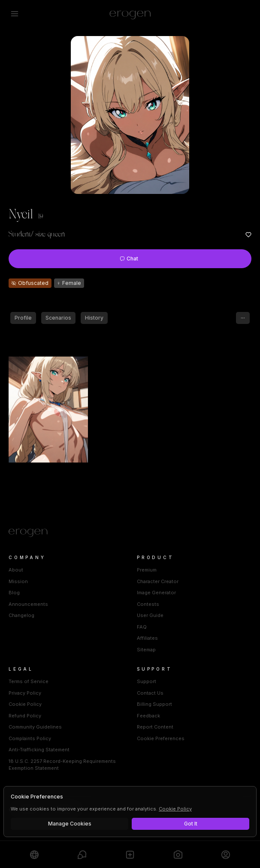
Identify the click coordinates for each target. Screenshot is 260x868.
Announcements (28, 604)
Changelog (21, 615)
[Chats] (82, 854)
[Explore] (34, 854)
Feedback (148, 716)
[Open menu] (15, 14)
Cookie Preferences (161, 738)
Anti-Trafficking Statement (39, 750)
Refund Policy (25, 716)
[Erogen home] (130, 14)
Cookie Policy (25, 704)
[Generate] (178, 854)
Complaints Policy (30, 738)
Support (147, 681)
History (94, 318)
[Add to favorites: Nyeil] (248, 235)
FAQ (142, 627)
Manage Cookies (70, 824)
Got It (191, 824)
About (16, 570)
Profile (23, 318)
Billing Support (154, 704)
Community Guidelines (35, 727)
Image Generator (156, 593)
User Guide (150, 615)
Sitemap (146, 650)
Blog (14, 593)
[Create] (130, 854)
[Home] (130, 533)
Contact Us (150, 693)
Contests (148, 604)
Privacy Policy (25, 693)
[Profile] (226, 854)
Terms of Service (29, 681)
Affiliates (147, 638)
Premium (147, 570)
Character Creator (158, 581)
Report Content (155, 727)
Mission (18, 581)
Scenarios (58, 318)
